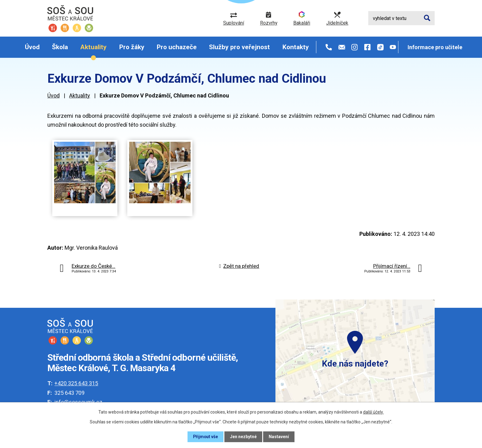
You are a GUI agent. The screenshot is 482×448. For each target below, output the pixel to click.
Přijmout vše (205, 437)
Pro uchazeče (177, 47)
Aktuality (93, 47)
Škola (60, 47)
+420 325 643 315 (76, 383)
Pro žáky (132, 47)
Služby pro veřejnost (239, 47)
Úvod (32, 47)
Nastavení (279, 437)
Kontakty (296, 47)
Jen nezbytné (244, 437)
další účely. (373, 412)
